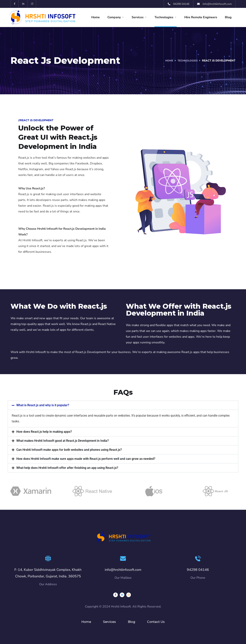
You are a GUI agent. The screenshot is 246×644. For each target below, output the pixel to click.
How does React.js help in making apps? (44, 432)
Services (138, 17)
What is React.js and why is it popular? (43, 405)
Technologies (164, 17)
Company (114, 17)
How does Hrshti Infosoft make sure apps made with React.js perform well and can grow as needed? (86, 459)
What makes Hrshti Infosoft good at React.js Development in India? (63, 441)
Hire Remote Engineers (201, 17)
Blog (228, 17)
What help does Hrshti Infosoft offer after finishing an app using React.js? (67, 468)
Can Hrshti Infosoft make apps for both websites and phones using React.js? (69, 450)
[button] (123, 405)
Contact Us (156, 622)
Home (96, 17)
